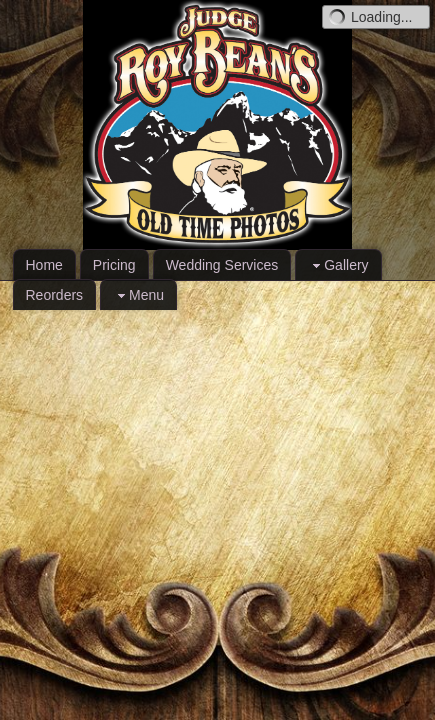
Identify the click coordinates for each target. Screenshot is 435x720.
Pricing (114, 265)
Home (44, 265)
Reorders (55, 295)
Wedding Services (222, 265)
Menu (138, 295)
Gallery (338, 265)
